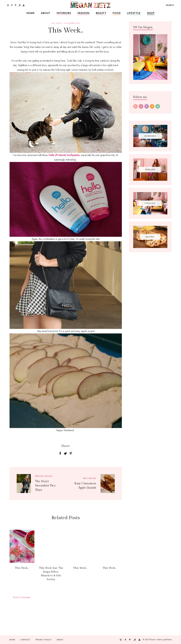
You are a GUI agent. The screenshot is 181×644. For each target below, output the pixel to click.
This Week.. (109, 568)
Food (117, 13)
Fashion (84, 13)
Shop (151, 13)
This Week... (22, 568)
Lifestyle (134, 13)
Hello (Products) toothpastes (64, 155)
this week (56, 23)
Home (30, 13)
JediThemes (168, 640)
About (46, 13)
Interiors (64, 13)
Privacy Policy (44, 640)
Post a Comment (21, 597)
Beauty (101, 13)
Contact (25, 640)
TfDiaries (152, 640)
